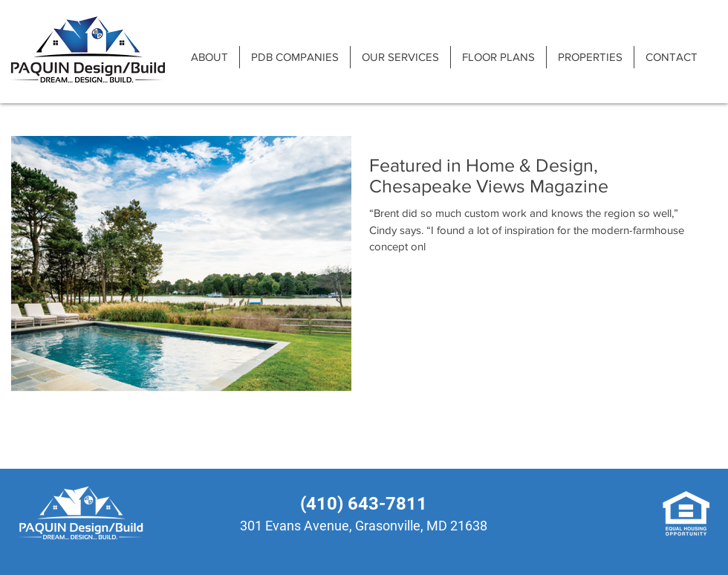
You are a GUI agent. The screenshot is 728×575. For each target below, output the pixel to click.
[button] (295, 57)
